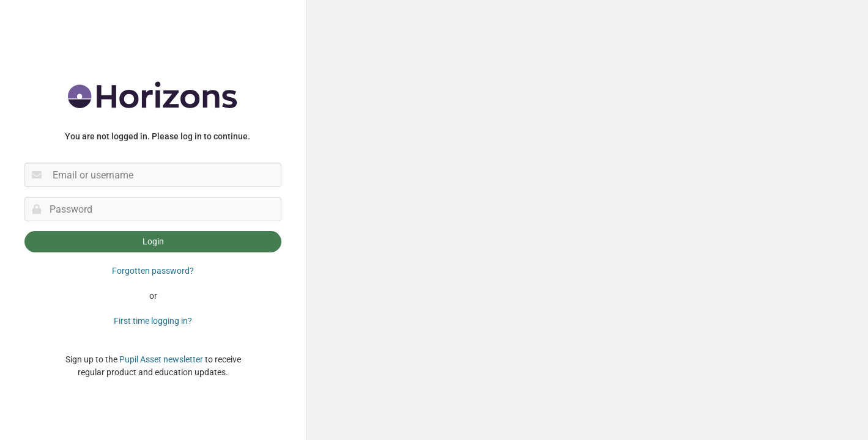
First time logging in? (153, 321)
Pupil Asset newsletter (161, 359)
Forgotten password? (153, 271)
